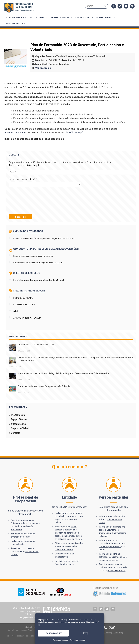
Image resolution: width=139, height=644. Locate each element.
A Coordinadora (16, 18)
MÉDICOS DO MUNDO (23, 298)
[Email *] (71, 172)
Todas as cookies (53, 633)
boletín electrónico (64, 549)
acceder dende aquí (15, 132)
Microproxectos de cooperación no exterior (33, 256)
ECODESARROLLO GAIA (24, 305)
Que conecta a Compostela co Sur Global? (37, 345)
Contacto (16, 433)
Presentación (18, 415)
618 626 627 (34, 614)
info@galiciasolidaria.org (30, 618)
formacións (29, 541)
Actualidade (38, 18)
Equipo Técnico (19, 419)
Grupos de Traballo (21, 428)
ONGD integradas (61, 18)
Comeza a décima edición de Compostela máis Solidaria (44, 386)
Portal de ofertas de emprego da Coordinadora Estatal (39, 280)
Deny (86, 633)
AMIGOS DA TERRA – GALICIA (27, 318)
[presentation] (21, 200)
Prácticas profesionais (29, 291)
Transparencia (16, 24)
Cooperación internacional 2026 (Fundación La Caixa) (38, 263)
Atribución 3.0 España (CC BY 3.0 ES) (108, 633)
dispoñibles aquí (74, 132)
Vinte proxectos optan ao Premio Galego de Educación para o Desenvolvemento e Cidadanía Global (63, 373)
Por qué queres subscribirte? (23, 179)
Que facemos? (84, 18)
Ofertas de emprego (26, 273)
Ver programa (43, 68)
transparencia (61, 557)
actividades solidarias (109, 557)
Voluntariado (106, 18)
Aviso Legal (33, 165)
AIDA (16, 311)
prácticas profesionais (110, 546)
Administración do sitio (34, 627)
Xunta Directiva (19, 424)
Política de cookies (60, 640)
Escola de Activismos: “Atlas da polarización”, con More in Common (44, 239)
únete (72, 564)
